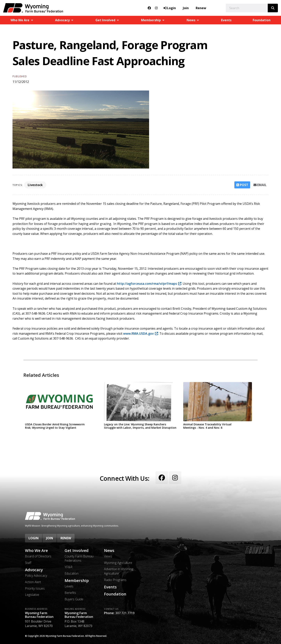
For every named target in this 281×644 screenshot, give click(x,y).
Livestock (35, 185)
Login (34, 538)
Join (186, 8)
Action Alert (33, 582)
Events (226, 20)
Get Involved (77, 551)
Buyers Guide (74, 599)
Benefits (70, 593)
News (109, 551)
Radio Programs (115, 580)
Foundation (262, 20)
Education (72, 573)
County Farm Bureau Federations (79, 558)
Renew (201, 8)
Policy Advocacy (36, 576)
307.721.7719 (125, 613)
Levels (69, 586)
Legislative (32, 595)
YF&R (68, 567)
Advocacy (34, 570)
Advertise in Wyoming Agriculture (119, 571)
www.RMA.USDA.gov (138, 334)
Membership (77, 581)
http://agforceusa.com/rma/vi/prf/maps (147, 284)
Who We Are (36, 551)
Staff (28, 563)
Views (108, 556)
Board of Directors (38, 556)
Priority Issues (35, 588)
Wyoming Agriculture (118, 563)
